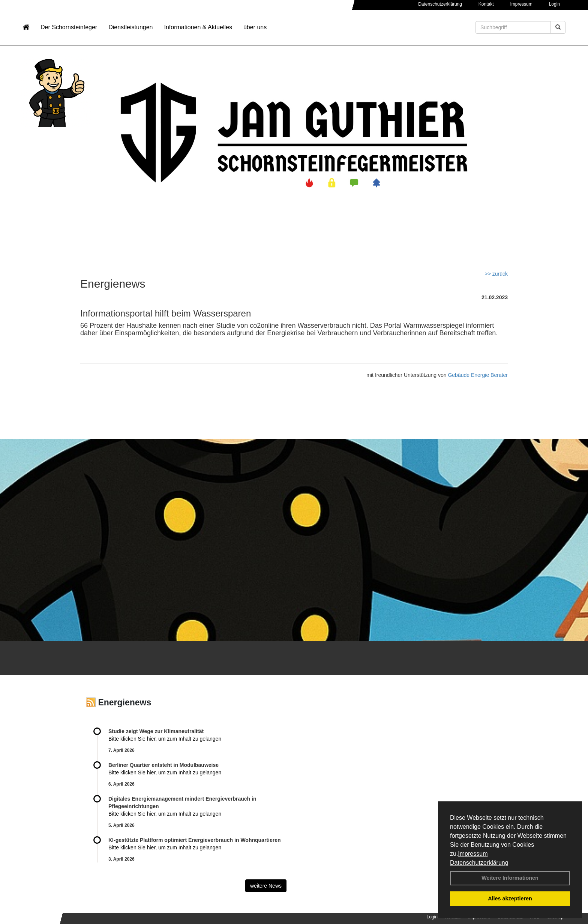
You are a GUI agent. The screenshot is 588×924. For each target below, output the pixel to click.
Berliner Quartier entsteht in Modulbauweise (163, 765)
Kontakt (486, 4)
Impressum (473, 854)
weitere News (266, 886)
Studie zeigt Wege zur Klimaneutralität (156, 731)
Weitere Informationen (510, 878)
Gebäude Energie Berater (478, 375)
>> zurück (496, 274)
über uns (255, 28)
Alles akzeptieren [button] (510, 898)
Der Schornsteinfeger (69, 28)
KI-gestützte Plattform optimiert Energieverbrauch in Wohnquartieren (194, 840)
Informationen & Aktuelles (198, 28)
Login (554, 4)
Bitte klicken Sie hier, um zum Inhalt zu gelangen (165, 739)
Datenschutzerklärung (479, 863)
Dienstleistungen (130, 28)
